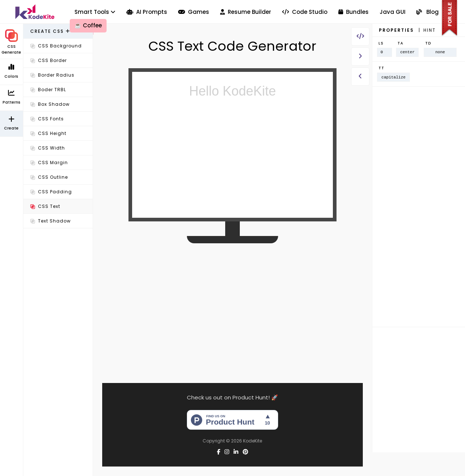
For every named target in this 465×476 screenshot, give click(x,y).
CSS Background (56, 46)
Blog (428, 12)
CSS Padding (51, 192)
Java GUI (393, 12)
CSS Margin (49, 162)
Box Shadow (50, 104)
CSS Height (48, 133)
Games (194, 12)
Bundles (353, 12)
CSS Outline (49, 177)
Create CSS (50, 31)
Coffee (88, 25)
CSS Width (48, 148)
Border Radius (52, 75)
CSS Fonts (47, 119)
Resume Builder (246, 12)
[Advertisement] (58, 346)
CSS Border (49, 60)
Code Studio (305, 12)
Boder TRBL (48, 90)
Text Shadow (51, 221)
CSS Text (45, 206)
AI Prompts (147, 12)
